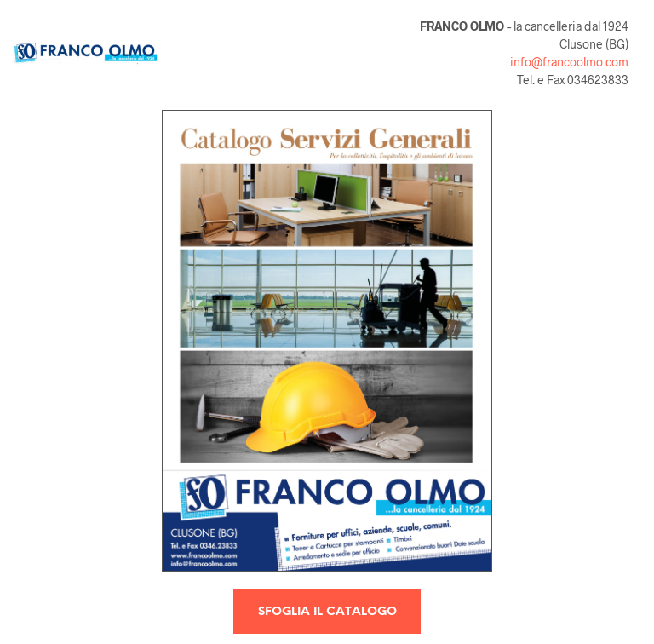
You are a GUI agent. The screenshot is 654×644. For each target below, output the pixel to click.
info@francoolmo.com (569, 62)
